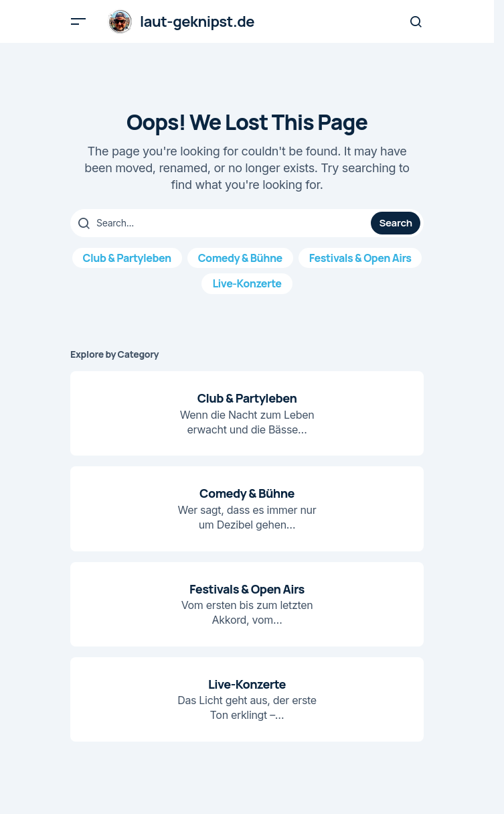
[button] (78, 21)
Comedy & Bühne (240, 258)
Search (395, 223)
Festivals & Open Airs (360, 258)
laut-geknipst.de (197, 21)
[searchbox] (222, 223)
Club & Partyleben (127, 258)
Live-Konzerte (247, 283)
